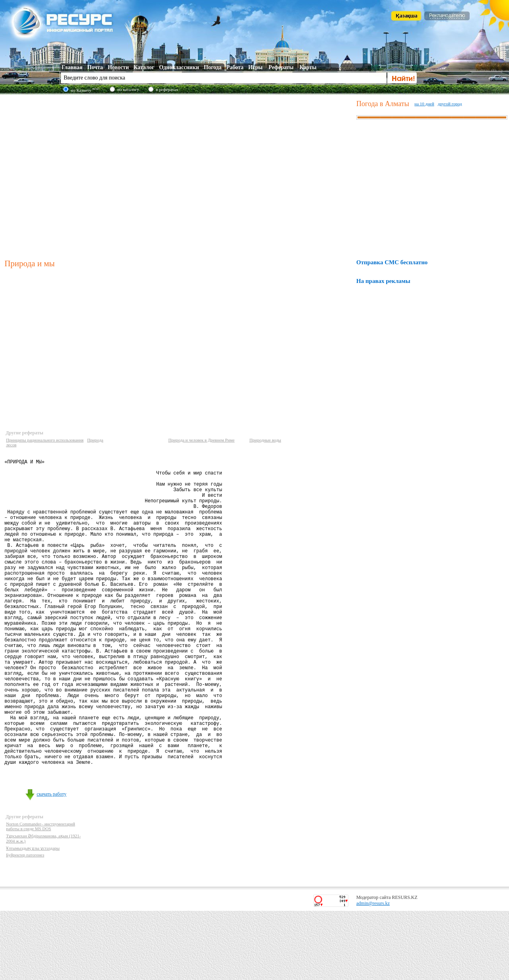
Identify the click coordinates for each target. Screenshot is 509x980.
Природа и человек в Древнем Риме (201, 440)
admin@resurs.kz (373, 972)
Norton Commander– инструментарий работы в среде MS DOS (41, 895)
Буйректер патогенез (25, 924)
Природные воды (265, 440)
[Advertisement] (75, 175)
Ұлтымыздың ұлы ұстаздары (33, 917)
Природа (95, 440)
